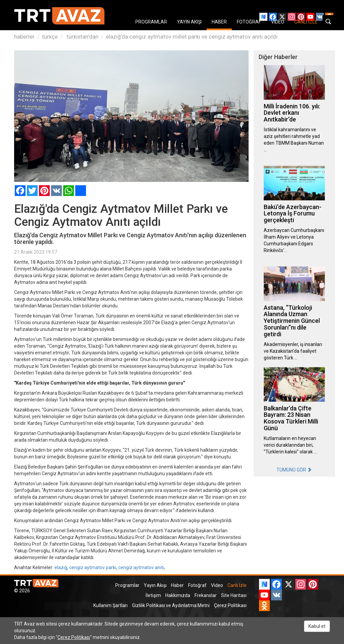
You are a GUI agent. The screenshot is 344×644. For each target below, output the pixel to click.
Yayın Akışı (155, 585)
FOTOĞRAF (249, 22)
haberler (24, 37)
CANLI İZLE (306, 22)
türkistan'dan (82, 37)
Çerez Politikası (230, 605)
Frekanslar (206, 595)
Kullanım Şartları (111, 605)
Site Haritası (234, 595)
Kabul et (317, 626)
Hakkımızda (178, 595)
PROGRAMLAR (151, 22)
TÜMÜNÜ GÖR (294, 470)
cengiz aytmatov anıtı (141, 567)
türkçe (50, 37)
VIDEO (278, 22)
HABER (219, 22)
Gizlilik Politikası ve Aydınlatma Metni (171, 605)
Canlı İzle (237, 585)
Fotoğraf (197, 585)
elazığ (61, 567)
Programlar (127, 585)
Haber (177, 585)
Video (217, 585)
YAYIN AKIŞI (189, 22)
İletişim (153, 595)
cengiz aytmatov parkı (93, 567)
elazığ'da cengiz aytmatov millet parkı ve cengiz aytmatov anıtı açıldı (192, 37)
